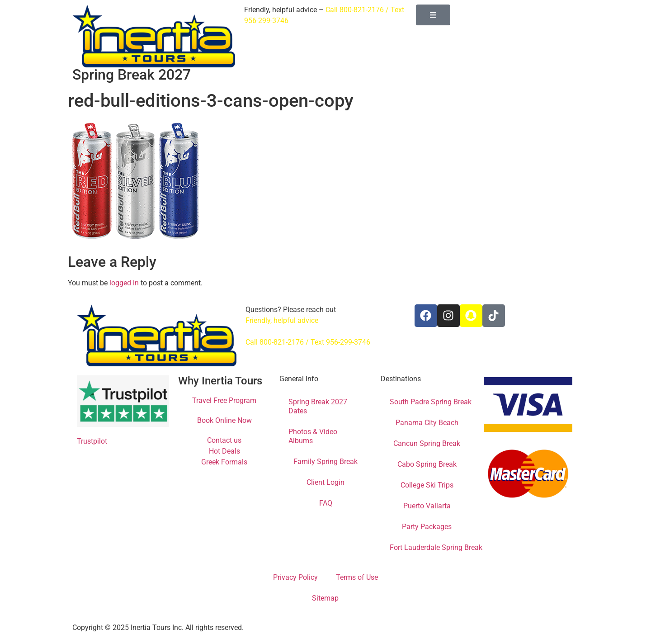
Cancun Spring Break (427, 443)
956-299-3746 (266, 21)
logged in (124, 283)
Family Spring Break (325, 462)
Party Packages (427, 527)
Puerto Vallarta (427, 506)
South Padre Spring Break (431, 402)
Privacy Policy (295, 577)
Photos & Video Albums (313, 436)
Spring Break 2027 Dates (318, 406)
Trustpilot (92, 441)
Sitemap (325, 598)
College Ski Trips (427, 485)
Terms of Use (357, 577)
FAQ (326, 503)
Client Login (325, 482)
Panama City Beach (427, 423)
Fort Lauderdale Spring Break (436, 547)
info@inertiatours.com (281, 331)
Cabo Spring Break (427, 464)
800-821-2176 (362, 10)
